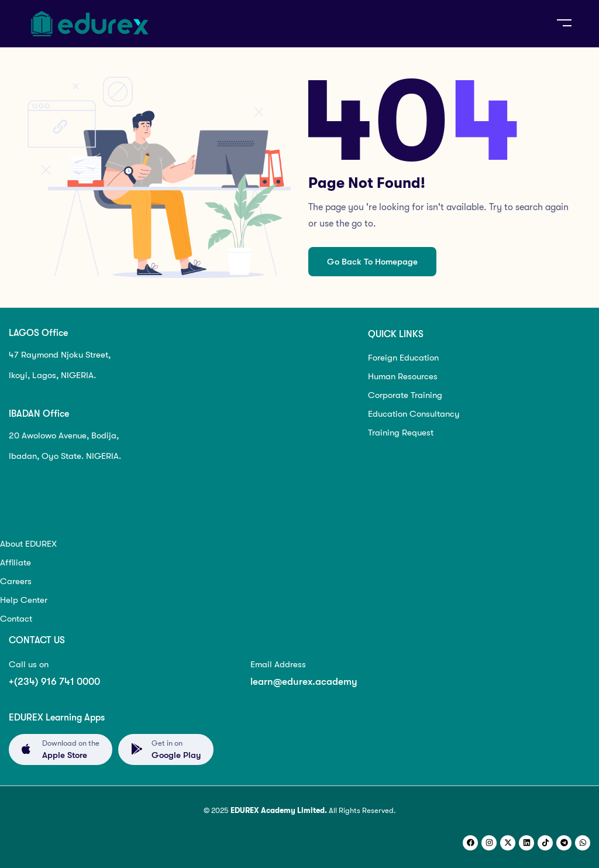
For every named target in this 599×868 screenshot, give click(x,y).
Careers (16, 581)
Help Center (24, 600)
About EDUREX (28, 544)
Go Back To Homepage (372, 262)
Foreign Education (403, 358)
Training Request (401, 433)
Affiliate (16, 562)
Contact (16, 619)
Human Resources (403, 376)
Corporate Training (405, 395)
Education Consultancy (414, 414)
